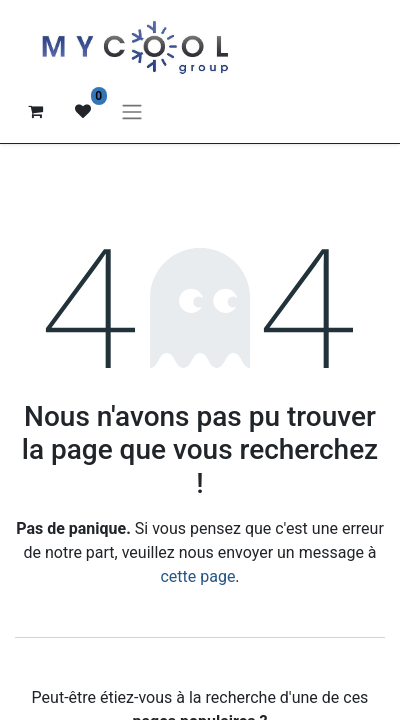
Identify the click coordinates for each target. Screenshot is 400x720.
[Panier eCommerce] (35, 111)
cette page (197, 576)
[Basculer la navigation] (132, 111)
